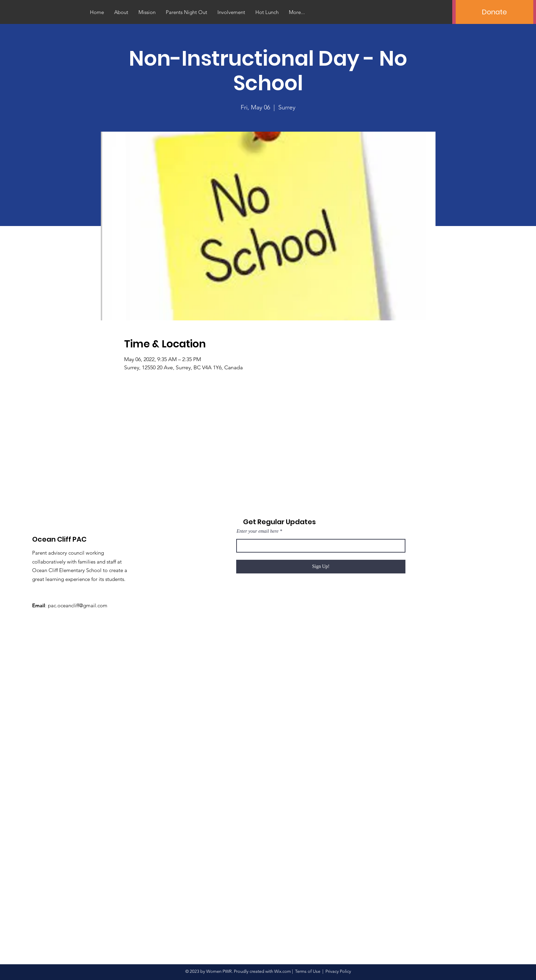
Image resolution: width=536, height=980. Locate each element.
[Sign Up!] (321, 567)
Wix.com (283, 971)
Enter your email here (258, 531)
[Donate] (494, 12)
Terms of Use (308, 971)
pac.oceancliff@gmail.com (78, 605)
